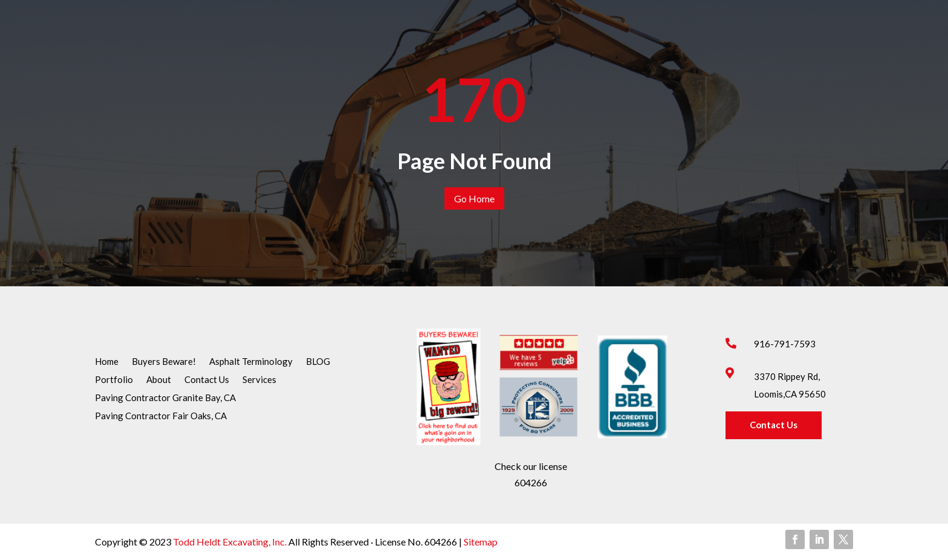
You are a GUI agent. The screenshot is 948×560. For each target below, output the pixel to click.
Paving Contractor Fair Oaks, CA (161, 416)
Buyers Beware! (164, 362)
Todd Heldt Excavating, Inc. (231, 542)
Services (259, 380)
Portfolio (114, 380)
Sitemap (480, 542)
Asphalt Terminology (251, 362)
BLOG (318, 362)
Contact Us (207, 380)
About (159, 380)
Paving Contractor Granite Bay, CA (165, 398)
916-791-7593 (785, 344)
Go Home (474, 198)
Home (107, 362)
